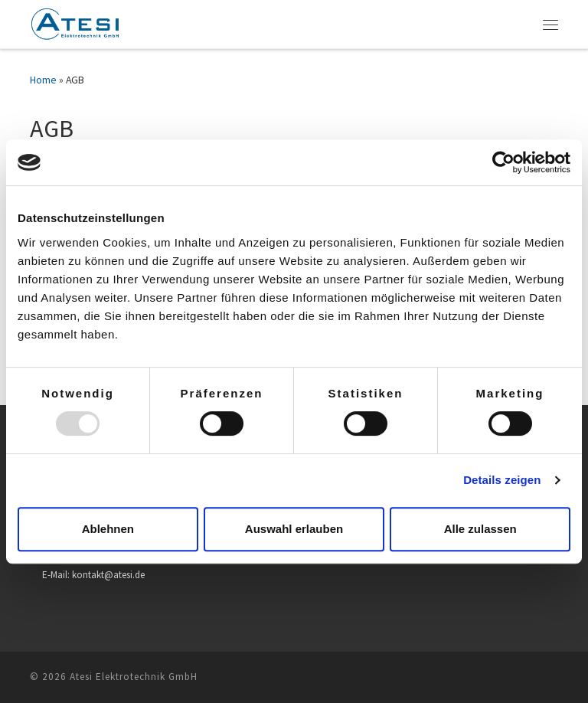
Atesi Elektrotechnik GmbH (134, 677)
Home (43, 80)
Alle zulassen (480, 529)
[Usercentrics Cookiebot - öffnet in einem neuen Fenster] (503, 162)
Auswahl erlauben (294, 529)
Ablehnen (108, 529)
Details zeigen (502, 480)
